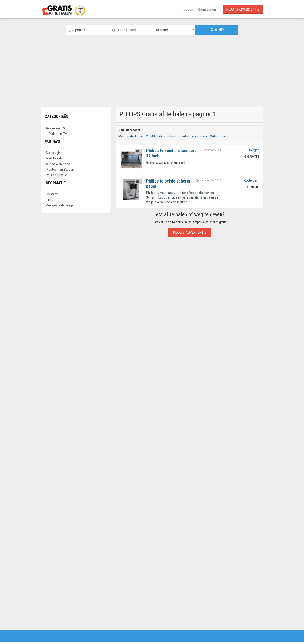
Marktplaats (54, 158)
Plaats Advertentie (243, 9)
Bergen (254, 150)
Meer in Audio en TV (133, 136)
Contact (52, 194)
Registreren (207, 9)
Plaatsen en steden (193, 136)
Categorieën (56, 116)
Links (50, 200)
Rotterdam (252, 180)
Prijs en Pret (57, 175)
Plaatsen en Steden (60, 170)
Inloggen (186, 9)
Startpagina (54, 153)
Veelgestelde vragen (61, 205)
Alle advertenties (58, 164)
